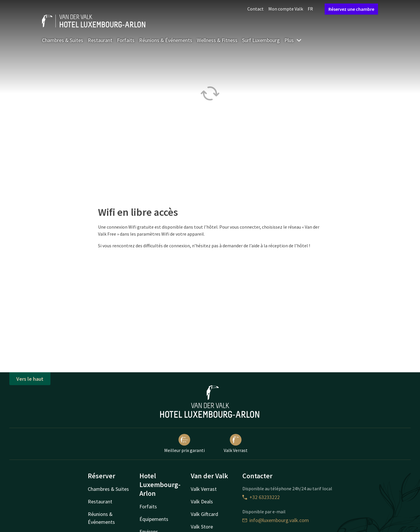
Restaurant (100, 40)
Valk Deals (202, 501)
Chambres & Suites (63, 40)
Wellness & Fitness (217, 40)
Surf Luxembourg (261, 40)
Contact (256, 9)
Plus (293, 40)
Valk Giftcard (204, 514)
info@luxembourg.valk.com (276, 520)
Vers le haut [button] (30, 379)
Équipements (154, 519)
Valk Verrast (236, 444)
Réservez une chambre (351, 9)
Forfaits (126, 40)
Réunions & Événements (166, 40)
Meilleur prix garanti (184, 444)
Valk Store (202, 527)
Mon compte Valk (286, 9)
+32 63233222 (261, 497)
